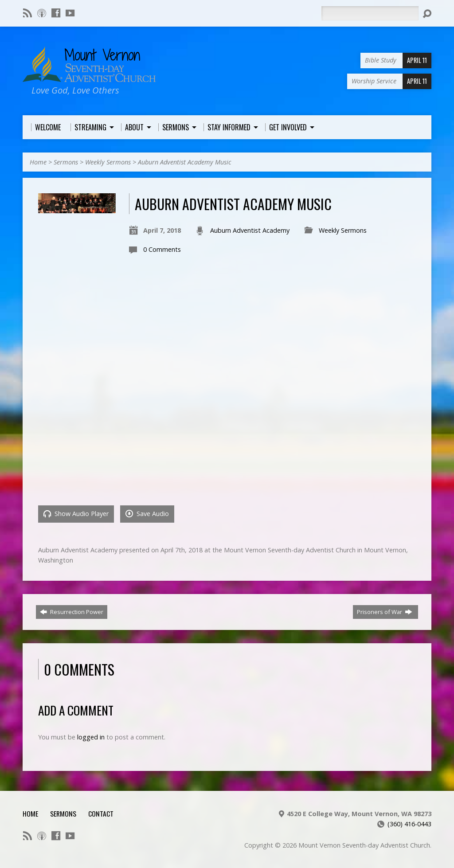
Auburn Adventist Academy (250, 230)
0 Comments (162, 249)
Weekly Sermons (108, 162)
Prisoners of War (385, 612)
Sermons (66, 162)
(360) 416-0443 (409, 824)
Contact (101, 813)
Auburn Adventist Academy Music (185, 162)
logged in (91, 737)
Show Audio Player (76, 514)
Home (38, 162)
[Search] (370, 13)
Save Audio (147, 514)
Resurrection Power (72, 612)
